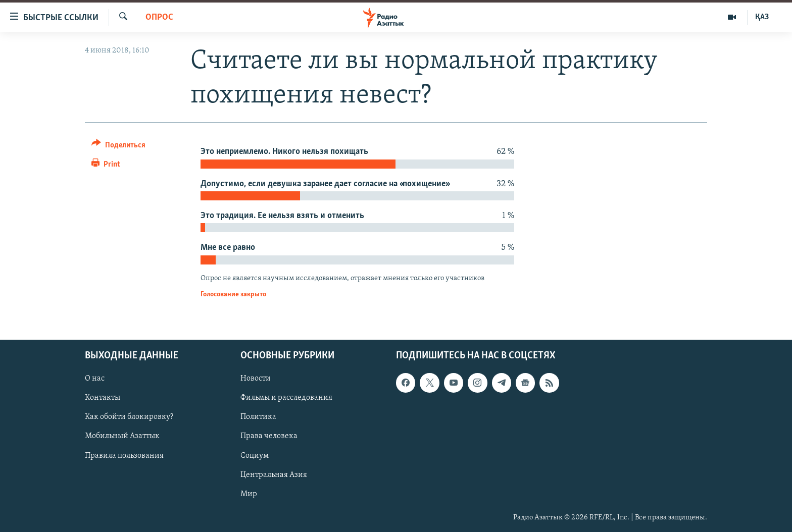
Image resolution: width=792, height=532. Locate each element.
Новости (256, 379)
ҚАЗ (762, 17)
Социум (255, 455)
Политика (258, 417)
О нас (95, 379)
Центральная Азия (274, 474)
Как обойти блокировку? (129, 417)
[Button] (118, 147)
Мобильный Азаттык (122, 436)
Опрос (159, 17)
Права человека (269, 436)
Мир (249, 494)
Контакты (103, 398)
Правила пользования (124, 455)
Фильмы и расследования (286, 398)
